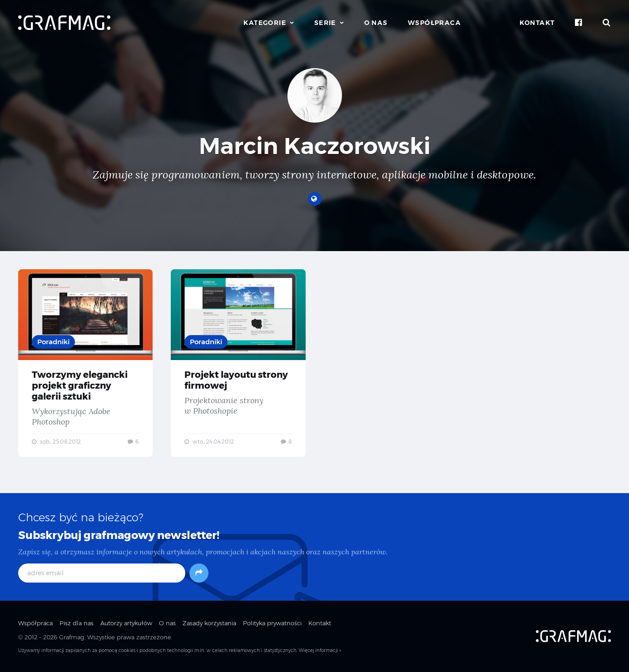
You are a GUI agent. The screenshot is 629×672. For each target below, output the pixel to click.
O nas (376, 23)
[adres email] (102, 573)
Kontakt (537, 23)
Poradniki (53, 342)
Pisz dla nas (77, 623)
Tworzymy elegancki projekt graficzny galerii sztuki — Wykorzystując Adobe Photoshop (85, 363)
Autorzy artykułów (126, 623)
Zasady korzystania (209, 623)
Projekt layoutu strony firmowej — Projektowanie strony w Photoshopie (238, 363)
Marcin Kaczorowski (315, 146)
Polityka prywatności (272, 623)
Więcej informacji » (320, 650)
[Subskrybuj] (199, 573)
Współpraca (434, 23)
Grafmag (72, 637)
